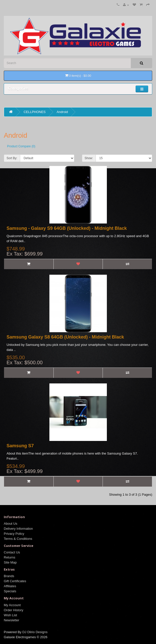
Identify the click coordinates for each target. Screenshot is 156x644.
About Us (10, 524)
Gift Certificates (15, 581)
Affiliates (10, 586)
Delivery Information (18, 529)
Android (62, 112)
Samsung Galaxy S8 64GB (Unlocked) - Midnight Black (65, 337)
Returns (10, 557)
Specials (10, 591)
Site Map (10, 562)
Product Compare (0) (21, 146)
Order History (13, 610)
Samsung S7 (20, 446)
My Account (12, 605)
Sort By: (12, 158)
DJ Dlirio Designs (35, 632)
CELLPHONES (35, 112)
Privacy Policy (14, 534)
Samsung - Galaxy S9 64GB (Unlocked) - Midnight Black (67, 228)
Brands (9, 576)
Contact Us (12, 552)
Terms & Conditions (18, 539)
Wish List (10, 615)
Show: (89, 158)
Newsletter (11, 620)
